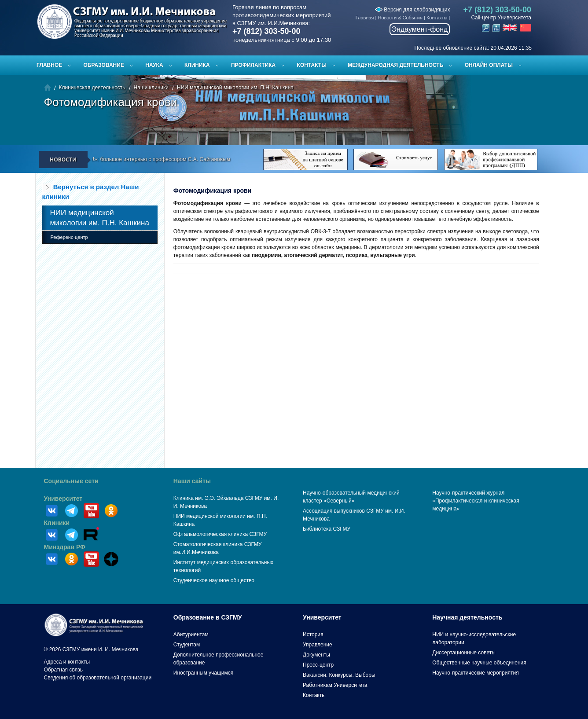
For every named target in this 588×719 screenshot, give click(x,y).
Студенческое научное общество (214, 580)
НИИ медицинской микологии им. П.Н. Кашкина (235, 88)
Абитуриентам (191, 635)
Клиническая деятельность (92, 88)
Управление (318, 645)
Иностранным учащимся (203, 673)
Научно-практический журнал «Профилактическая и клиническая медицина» (476, 501)
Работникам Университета (335, 685)
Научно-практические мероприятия (475, 673)
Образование (104, 65)
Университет (63, 499)
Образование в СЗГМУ (208, 617)
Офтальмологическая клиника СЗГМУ (220, 534)
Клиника (197, 65)
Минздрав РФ (65, 547)
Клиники (57, 523)
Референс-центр (69, 237)
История (313, 635)
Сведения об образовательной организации (98, 678)
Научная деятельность (467, 617)
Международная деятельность (395, 65)
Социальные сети (71, 481)
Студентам (187, 645)
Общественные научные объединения (479, 663)
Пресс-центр (318, 665)
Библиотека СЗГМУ (327, 529)
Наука (154, 65)
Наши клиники (151, 88)
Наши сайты (192, 481)
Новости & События (400, 18)
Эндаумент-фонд (420, 29)
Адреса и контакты (67, 662)
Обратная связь (63, 670)
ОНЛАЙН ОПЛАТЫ (489, 65)
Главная (365, 18)
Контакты (437, 18)
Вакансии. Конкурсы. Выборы (339, 675)
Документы (316, 655)
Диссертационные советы (464, 653)
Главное (49, 65)
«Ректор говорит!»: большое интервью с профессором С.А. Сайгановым (147, 159)
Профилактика (253, 65)
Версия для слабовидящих (412, 10)
